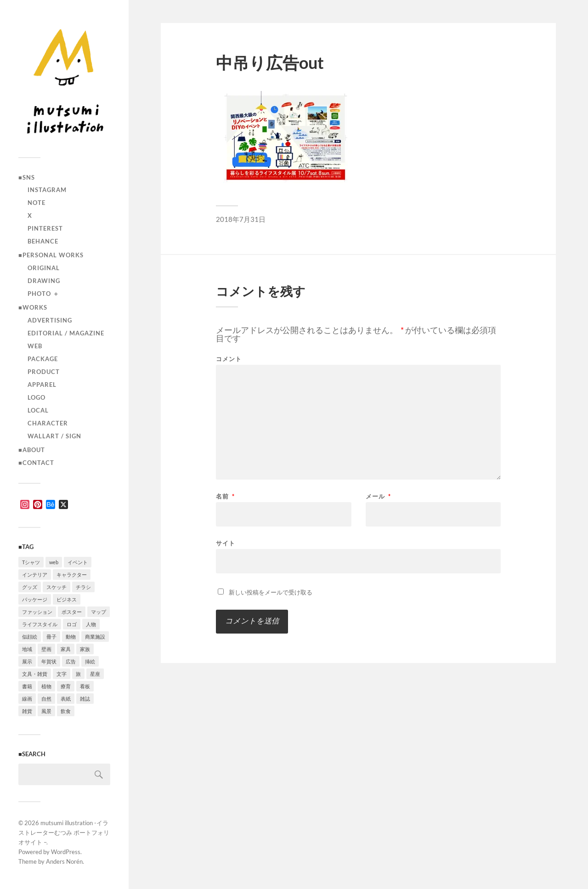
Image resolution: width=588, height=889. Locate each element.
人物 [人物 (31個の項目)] (91, 624)
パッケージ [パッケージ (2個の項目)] (35, 599)
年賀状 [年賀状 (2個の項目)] (49, 661)
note (37, 203)
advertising (50, 320)
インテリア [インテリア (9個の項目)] (35, 575)
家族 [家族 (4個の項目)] (85, 649)
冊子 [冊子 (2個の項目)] (51, 637)
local (38, 410)
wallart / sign (54, 436)
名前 (225, 496)
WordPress (66, 852)
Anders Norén (64, 861)
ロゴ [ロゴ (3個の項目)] (72, 624)
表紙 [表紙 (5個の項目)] (66, 699)
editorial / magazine (66, 333)
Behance (43, 241)
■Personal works (51, 255)
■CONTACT (36, 463)
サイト (226, 543)
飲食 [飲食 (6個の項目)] (66, 711)
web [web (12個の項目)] (54, 562)
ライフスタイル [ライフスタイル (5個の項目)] (40, 624)
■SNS (27, 177)
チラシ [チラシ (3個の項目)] (83, 587)
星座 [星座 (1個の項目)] (95, 674)
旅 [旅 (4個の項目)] (78, 674)
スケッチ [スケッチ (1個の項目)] (57, 587)
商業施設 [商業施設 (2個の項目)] (95, 637)
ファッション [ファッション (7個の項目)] (37, 612)
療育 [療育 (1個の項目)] (66, 686)
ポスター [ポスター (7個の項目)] (72, 612)
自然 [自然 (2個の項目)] (46, 699)
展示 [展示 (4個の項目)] (27, 661)
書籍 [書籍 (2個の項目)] (27, 686)
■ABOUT (32, 450)
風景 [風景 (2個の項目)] (46, 711)
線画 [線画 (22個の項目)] (27, 699)
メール (378, 496)
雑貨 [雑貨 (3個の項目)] (27, 711)
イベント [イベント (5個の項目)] (78, 562)
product (44, 372)
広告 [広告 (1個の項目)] (71, 661)
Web (35, 346)
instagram (47, 190)
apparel (42, 385)
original (44, 268)
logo (37, 397)
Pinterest (45, 228)
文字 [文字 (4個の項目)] (62, 674)
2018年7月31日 (241, 219)
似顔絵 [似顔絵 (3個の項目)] (30, 637)
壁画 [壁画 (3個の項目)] (46, 649)
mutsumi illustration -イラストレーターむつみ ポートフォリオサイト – (64, 832)
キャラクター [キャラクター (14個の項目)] (72, 575)
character (48, 423)
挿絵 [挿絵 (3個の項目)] (90, 661)
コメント (229, 359)
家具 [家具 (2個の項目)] (66, 649)
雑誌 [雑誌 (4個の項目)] (85, 699)
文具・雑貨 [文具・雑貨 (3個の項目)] (35, 674)
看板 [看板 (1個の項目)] (85, 686)
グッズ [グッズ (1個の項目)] (30, 587)
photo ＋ (43, 294)
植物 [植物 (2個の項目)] (46, 686)
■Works (33, 307)
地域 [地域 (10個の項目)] (27, 649)
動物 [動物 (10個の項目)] (71, 637)
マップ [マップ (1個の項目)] (99, 612)
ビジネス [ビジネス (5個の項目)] (67, 599)
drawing (44, 281)
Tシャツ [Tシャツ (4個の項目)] (31, 562)
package (43, 359)
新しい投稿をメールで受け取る (271, 592)
